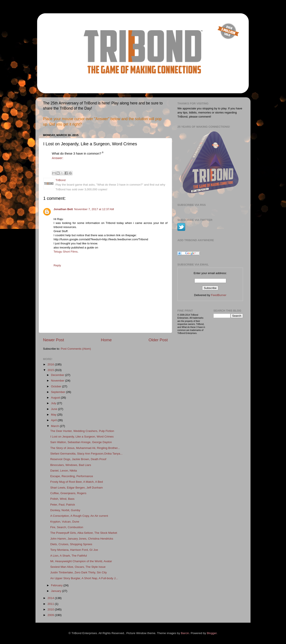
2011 (51, 604)
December (58, 375)
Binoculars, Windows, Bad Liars (71, 465)
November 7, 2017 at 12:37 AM (94, 209)
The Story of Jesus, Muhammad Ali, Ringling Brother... (85, 448)
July (54, 403)
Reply (57, 265)
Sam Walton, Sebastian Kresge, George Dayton (81, 442)
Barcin (185, 633)
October (57, 386)
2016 (51, 364)
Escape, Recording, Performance (72, 476)
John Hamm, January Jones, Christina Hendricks (82, 539)
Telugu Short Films (66, 252)
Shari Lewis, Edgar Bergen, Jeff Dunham (77, 488)
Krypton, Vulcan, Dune (65, 522)
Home (106, 340)
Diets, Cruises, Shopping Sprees (71, 544)
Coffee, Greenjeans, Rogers (68, 493)
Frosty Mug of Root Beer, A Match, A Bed (77, 482)
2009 (51, 615)
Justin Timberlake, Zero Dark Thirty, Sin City (79, 572)
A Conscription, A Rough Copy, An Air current (79, 516)
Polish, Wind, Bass (62, 499)
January (57, 591)
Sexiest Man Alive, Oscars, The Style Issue (78, 567)
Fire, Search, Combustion (67, 527)
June (55, 409)
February (57, 585)
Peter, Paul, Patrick (63, 505)
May (54, 415)
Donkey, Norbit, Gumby (65, 510)
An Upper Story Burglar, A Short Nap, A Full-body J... (84, 578)
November (58, 381)
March (55, 426)
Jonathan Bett (63, 209)
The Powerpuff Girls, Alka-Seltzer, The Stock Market (84, 533)
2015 (51, 370)
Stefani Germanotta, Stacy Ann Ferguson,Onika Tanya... (86, 454)
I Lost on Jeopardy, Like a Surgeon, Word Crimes (82, 437)
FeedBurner (219, 295)
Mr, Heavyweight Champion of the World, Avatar (81, 561)
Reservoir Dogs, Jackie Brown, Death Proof (78, 459)
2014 (51, 598)
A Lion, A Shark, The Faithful (69, 556)
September (58, 392)
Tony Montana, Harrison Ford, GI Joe (74, 550)
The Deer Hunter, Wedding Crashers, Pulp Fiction (82, 431)
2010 (51, 609)
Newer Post (54, 340)
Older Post (158, 340)
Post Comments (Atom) (76, 349)
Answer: (58, 158)
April (54, 420)
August (56, 398)
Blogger (212, 633)
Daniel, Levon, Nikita (64, 471)
